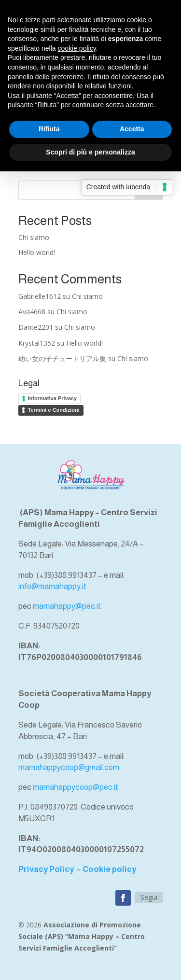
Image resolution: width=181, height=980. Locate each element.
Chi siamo (34, 237)
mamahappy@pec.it (67, 606)
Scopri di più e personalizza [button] (90, 152)
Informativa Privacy (53, 398)
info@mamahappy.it (52, 586)
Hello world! (37, 252)
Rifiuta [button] (49, 129)
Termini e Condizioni (54, 410)
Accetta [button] (132, 129)
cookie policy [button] (77, 48)
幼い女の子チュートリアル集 (62, 358)
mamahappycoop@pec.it (76, 787)
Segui (149, 897)
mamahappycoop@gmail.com (69, 767)
